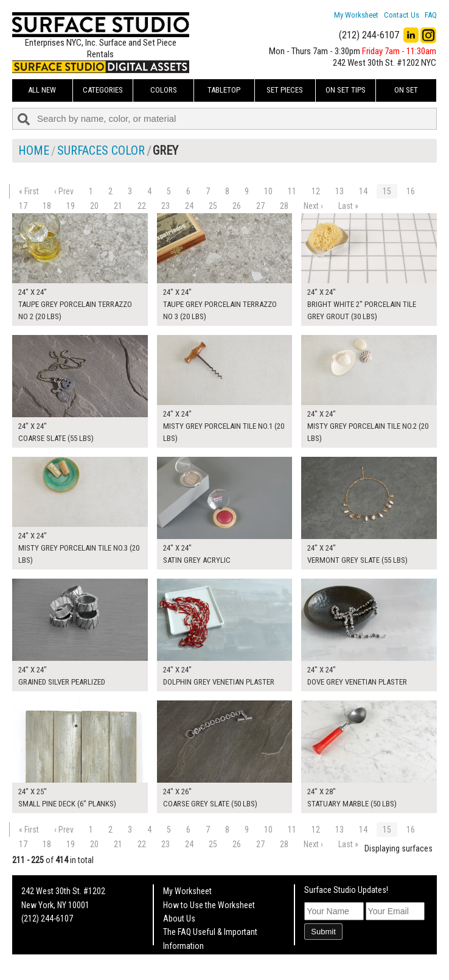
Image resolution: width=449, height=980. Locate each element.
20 (94, 206)
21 (118, 206)
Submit (323, 932)
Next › (313, 206)
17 (23, 206)
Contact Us (402, 15)
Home (34, 150)
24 (189, 206)
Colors (164, 90)
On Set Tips (346, 90)
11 (292, 191)
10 (268, 191)
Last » (348, 206)
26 (237, 206)
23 (165, 206)
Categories (103, 90)
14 (363, 191)
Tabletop (224, 90)
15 (387, 191)
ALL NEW (42, 90)
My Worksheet (356, 15)
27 (260, 206)
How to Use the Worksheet (209, 905)
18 (47, 206)
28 (284, 206)
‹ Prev (64, 191)
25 (213, 206)
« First (29, 191)
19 (71, 206)
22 (142, 206)
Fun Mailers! (183, 959)
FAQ (431, 15)
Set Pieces (285, 90)
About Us (179, 918)
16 (411, 191)
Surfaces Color (101, 150)
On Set (406, 90)
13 (339, 191)
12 (316, 191)
